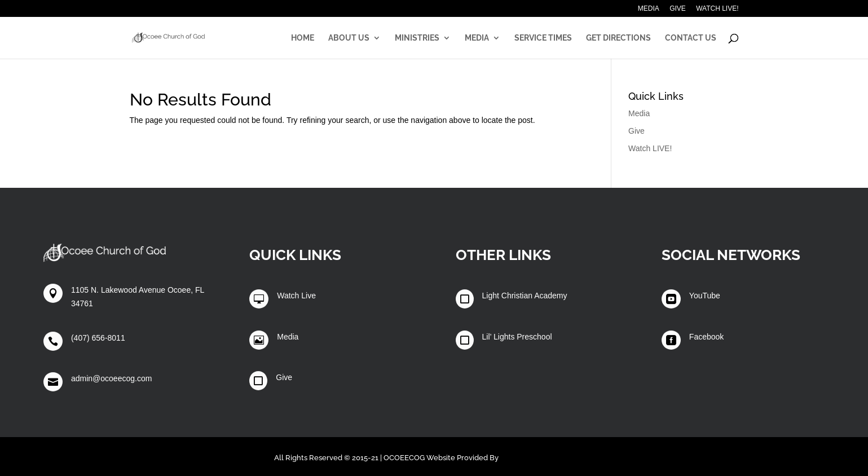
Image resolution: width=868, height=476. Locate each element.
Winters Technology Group (547, 458)
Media (649, 9)
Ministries (417, 38)
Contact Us (691, 38)
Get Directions (618, 38)
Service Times (543, 38)
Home (303, 38)
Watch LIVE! (717, 9)
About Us (349, 38)
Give (678, 9)
